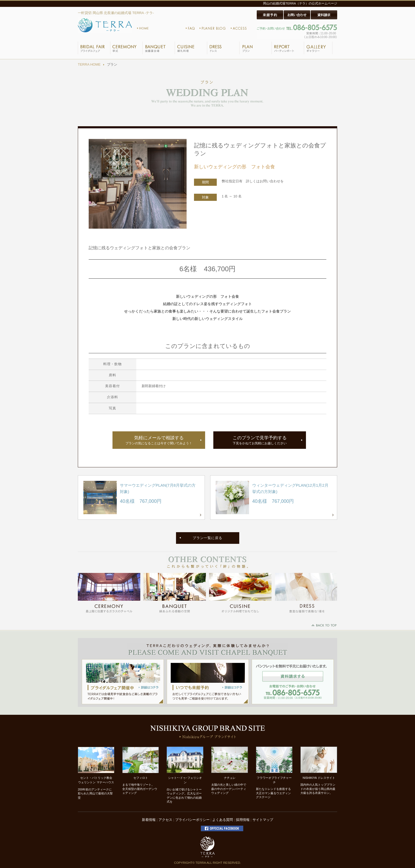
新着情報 (149, 820)
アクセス (165, 820)
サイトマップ (263, 820)
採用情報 (243, 820)
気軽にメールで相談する (159, 440)
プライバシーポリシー (192, 820)
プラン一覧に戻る (207, 538)
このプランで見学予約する (260, 440)
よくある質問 (223, 820)
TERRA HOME (89, 64)
